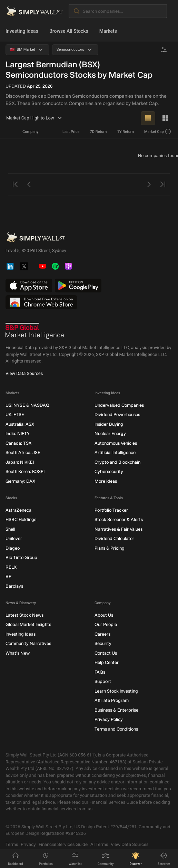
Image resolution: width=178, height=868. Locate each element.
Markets (108, 31)
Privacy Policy (109, 719)
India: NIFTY (18, 433)
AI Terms (99, 844)
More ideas (106, 481)
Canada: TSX (18, 443)
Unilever (14, 538)
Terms (12, 844)
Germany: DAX (20, 481)
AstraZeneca (18, 510)
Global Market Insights (28, 624)
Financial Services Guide (63, 844)
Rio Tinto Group (21, 557)
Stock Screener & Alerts (119, 519)
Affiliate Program (112, 700)
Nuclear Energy (110, 433)
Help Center (107, 662)
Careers (102, 634)
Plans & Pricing (110, 548)
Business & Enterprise (116, 710)
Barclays (14, 586)
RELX (11, 567)
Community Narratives (28, 643)
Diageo (13, 548)
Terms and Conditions (116, 729)
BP (8, 576)
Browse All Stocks (69, 31)
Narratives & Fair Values (118, 529)
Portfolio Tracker (111, 510)
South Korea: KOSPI (25, 471)
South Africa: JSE (23, 452)
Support (103, 681)
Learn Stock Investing (116, 691)
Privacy (28, 844)
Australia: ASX (20, 424)
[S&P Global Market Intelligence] (35, 331)
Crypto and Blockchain (117, 462)
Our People (106, 624)
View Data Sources (24, 373)
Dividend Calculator (114, 538)
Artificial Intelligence (115, 452)
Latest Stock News (24, 615)
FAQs (100, 672)
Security (103, 643)
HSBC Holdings (21, 519)
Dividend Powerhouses (117, 414)
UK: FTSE (15, 414)
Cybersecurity (109, 471)
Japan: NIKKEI (20, 462)
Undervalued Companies (119, 405)
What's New (18, 653)
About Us (104, 615)
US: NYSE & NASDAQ (27, 405)
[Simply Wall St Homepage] (34, 11)
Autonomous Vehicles (116, 443)
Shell (10, 529)
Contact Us (106, 653)
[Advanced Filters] (164, 50)
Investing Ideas (22, 31)
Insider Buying (109, 424)
